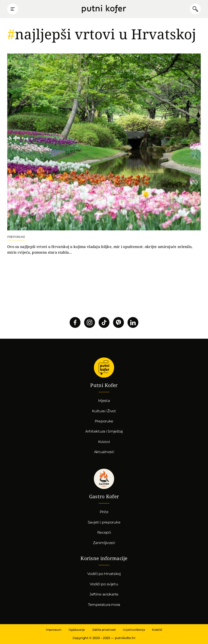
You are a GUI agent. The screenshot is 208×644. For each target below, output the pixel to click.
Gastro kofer (104, 479)
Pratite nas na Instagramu (90, 322)
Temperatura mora (104, 605)
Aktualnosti (104, 452)
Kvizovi (104, 442)
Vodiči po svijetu (104, 584)
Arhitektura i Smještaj (104, 431)
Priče (104, 512)
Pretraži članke (195, 9)
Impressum (54, 630)
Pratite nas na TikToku (104, 322)
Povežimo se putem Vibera (118, 322)
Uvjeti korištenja (134, 630)
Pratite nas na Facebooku (75, 322)
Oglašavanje (77, 630)
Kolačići (157, 630)
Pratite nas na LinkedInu (133, 322)
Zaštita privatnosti (104, 630)
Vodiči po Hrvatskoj (104, 574)
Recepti (104, 532)
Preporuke (104, 421)
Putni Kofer (104, 9)
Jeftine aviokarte (104, 594)
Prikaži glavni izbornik (13, 9)
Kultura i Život (104, 411)
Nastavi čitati (104, 154)
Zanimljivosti (104, 543)
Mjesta (104, 401)
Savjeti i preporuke (104, 522)
